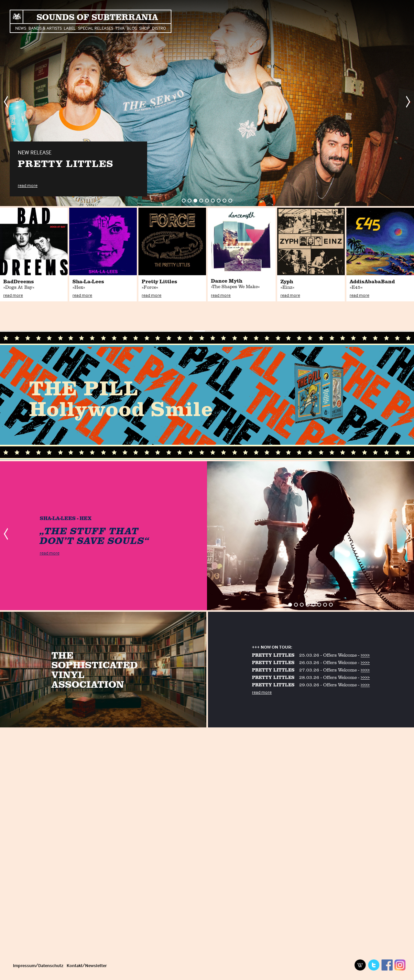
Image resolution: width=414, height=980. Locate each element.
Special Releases (96, 28)
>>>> (365, 655)
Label (70, 28)
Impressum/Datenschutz (38, 965)
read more (28, 185)
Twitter (374, 965)
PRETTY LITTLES (273, 655)
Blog (132, 28)
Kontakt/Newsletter (87, 965)
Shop (144, 28)
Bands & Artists (45, 28)
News (21, 28)
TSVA (120, 28)
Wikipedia (360, 965)
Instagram (400, 965)
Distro (159, 28)
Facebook (387, 965)
